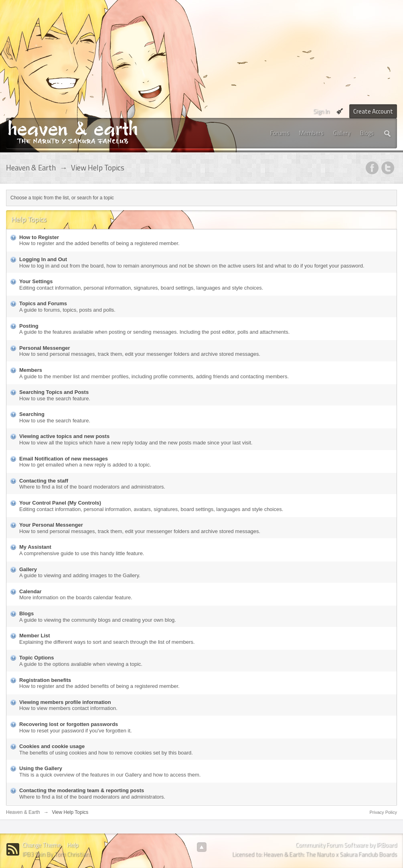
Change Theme (42, 845)
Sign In (321, 111)
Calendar (30, 591)
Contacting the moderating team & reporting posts (82, 790)
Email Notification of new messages (64, 459)
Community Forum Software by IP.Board (346, 845)
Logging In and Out (43, 259)
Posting (29, 326)
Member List (35, 636)
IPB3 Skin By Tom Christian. (57, 854)
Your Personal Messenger (51, 525)
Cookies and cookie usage (52, 746)
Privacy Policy (383, 812)
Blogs (367, 133)
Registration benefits (45, 680)
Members (311, 133)
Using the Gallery (41, 768)
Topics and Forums (43, 303)
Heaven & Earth (23, 812)
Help (73, 845)
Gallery (342, 133)
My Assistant (35, 547)
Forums (280, 133)
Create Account (373, 111)
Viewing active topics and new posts (64, 436)
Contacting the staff (44, 481)
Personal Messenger (45, 348)
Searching (32, 414)
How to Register (39, 237)
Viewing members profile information (65, 702)
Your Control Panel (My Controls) (60, 503)
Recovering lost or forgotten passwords (69, 724)
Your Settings (36, 281)
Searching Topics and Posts (54, 392)
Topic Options (36, 658)
